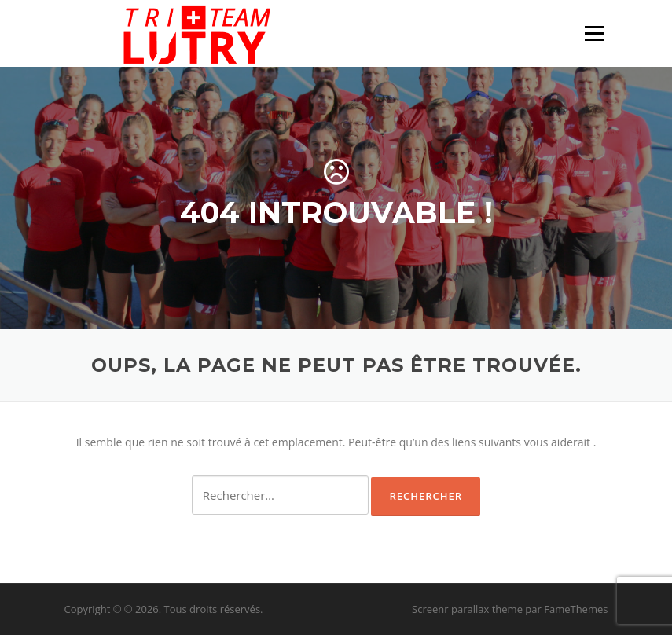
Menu (594, 33)
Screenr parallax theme (467, 609)
